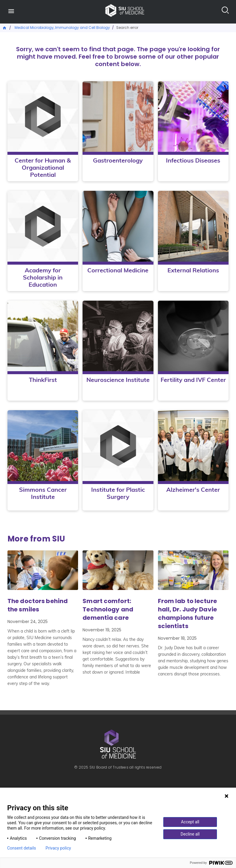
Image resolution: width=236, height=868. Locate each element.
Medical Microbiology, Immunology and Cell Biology (62, 28)
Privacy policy (58, 848)
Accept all (190, 822)
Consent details (22, 848)
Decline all (190, 834)
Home (5, 27)
